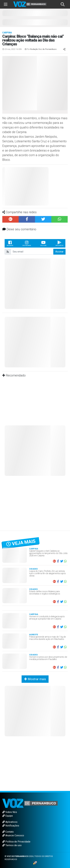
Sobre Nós (10, 812)
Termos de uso (12, 845)
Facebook (10, 243)
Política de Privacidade (16, 842)
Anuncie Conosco (13, 835)
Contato (8, 832)
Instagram (27, 243)
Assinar (59, 252)
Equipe (8, 816)
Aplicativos (10, 822)
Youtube (43, 243)
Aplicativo (59, 243)
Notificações (11, 826)
